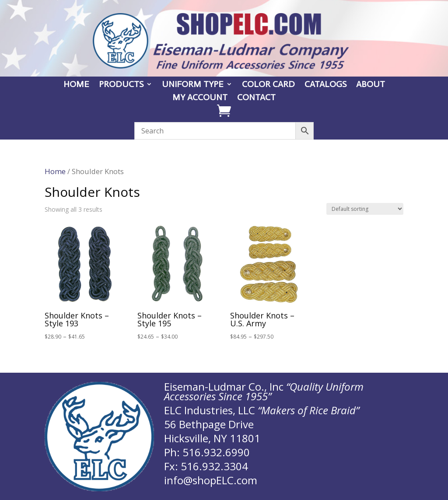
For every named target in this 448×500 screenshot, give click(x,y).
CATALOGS (325, 85)
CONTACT (256, 98)
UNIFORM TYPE (193, 85)
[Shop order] (365, 209)
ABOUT (371, 85)
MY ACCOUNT (200, 98)
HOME (76, 85)
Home (55, 171)
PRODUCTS (121, 85)
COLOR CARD (268, 85)
